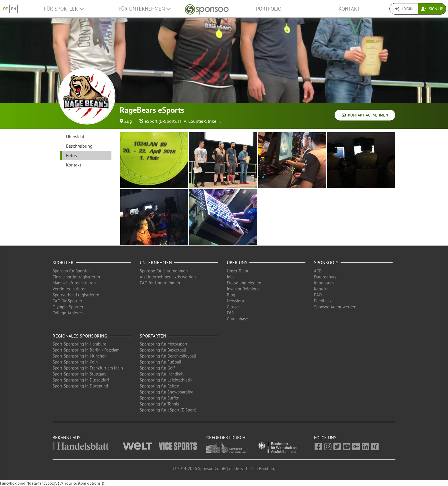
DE (6, 9)
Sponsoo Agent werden (335, 307)
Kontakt (349, 9)
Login (404, 9)
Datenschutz (325, 277)
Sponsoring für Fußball (160, 362)
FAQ (318, 295)
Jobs (231, 277)
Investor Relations (243, 289)
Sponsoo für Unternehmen (164, 271)
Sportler (63, 262)
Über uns (237, 262)
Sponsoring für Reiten (159, 386)
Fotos (71, 155)
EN (14, 9)
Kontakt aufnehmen (365, 115)
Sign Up (432, 9)
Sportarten (153, 336)
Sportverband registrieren (76, 295)
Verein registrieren (70, 289)
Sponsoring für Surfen (160, 398)
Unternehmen (156, 262)
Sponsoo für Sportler (71, 271)
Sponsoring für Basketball (163, 350)
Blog (231, 295)
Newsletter (237, 301)
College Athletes (68, 313)
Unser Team (237, 271)
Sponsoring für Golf (157, 368)
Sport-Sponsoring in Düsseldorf (81, 380)
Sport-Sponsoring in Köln (75, 362)
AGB (318, 271)
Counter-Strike (202, 121)
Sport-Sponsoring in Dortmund (80, 386)
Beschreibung (79, 146)
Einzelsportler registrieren (76, 277)
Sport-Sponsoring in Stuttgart (79, 374)
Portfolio (269, 9)
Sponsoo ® (326, 262)
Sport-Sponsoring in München (80, 356)
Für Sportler (64, 9)
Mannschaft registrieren (74, 283)
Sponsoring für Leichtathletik (166, 380)
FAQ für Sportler (67, 301)
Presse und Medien (244, 283)
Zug (128, 121)
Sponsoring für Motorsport (164, 344)
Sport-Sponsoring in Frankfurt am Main (88, 368)
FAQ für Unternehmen (160, 283)
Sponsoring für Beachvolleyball (168, 356)
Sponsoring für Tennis (159, 404)
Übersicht (75, 136)
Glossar (233, 307)
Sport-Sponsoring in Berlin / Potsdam (86, 350)
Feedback (323, 301)
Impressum (324, 283)
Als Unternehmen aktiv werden (168, 277)
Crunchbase (237, 319)
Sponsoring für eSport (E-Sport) (168, 410)
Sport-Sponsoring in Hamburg (79, 344)
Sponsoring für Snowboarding (167, 392)
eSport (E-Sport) (160, 121)
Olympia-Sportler (68, 307)
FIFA (182, 121)
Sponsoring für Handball (162, 374)
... (21, 9)
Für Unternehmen (145, 9)
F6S (230, 313)
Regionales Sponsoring (80, 336)
